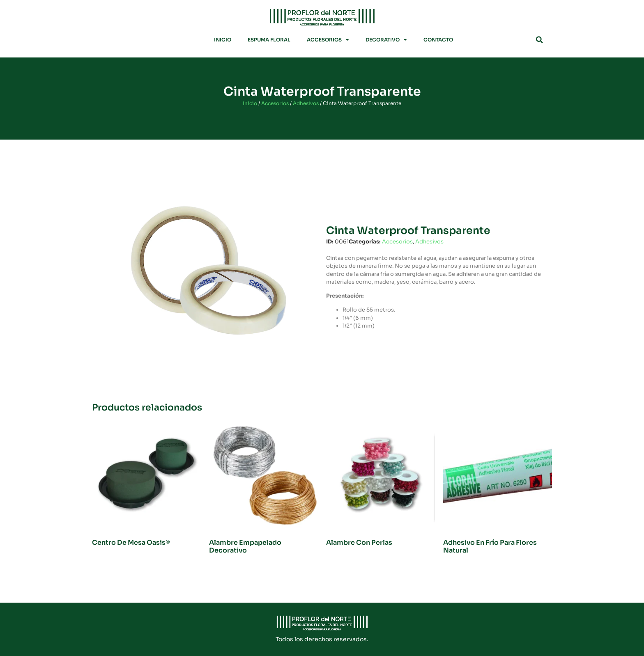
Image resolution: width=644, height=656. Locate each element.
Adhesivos (306, 103)
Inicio (223, 40)
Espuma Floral (269, 40)
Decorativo (386, 40)
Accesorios (328, 40)
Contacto (438, 40)
